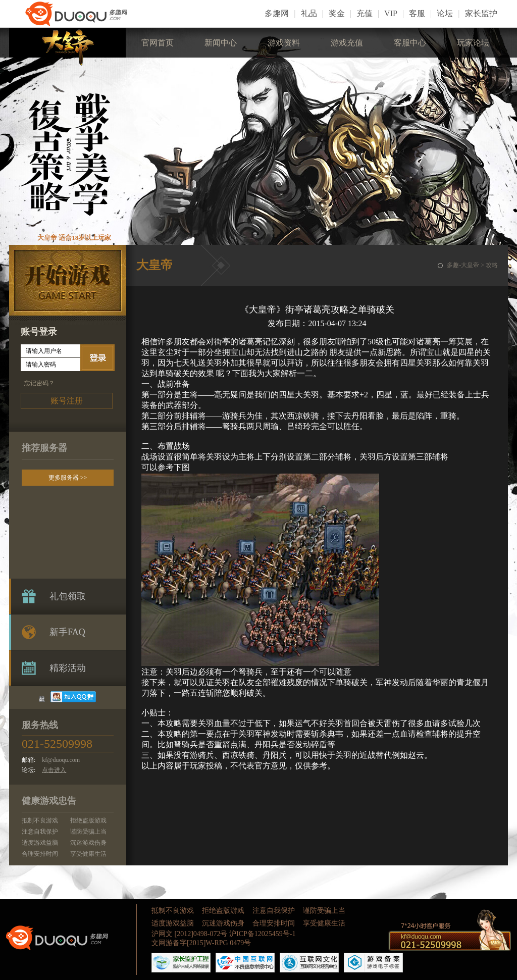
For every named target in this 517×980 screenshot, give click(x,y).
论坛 (445, 13)
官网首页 (158, 43)
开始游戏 (68, 280)
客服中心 (410, 43)
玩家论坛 (473, 43)
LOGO (85, 14)
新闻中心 (221, 43)
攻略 (492, 265)
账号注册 (67, 401)
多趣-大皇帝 (463, 265)
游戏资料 (284, 43)
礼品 (309, 13)
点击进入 (54, 770)
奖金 (337, 13)
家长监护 (481, 13)
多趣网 (277, 13)
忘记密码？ (39, 383)
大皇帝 (67, 47)
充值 (365, 13)
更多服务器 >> (68, 478)
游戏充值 (347, 43)
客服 (417, 13)
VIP (391, 13)
